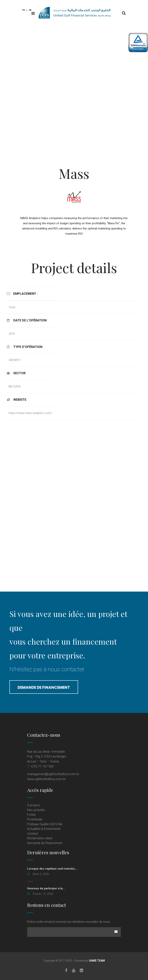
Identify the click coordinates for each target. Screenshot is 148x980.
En (30, 10)
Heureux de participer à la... (46, 888)
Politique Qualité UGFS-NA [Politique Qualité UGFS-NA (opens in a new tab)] (45, 824)
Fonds (31, 815)
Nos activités (36, 810)
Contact (33, 834)
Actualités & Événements (44, 829)
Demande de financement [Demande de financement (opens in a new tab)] (45, 843)
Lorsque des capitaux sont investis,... (52, 869)
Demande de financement (44, 687)
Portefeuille (35, 819)
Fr (24, 10)
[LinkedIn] (81, 970)
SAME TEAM (97, 961)
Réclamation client (40, 838)
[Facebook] (66, 970)
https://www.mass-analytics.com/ (30, 413)
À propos (33, 805)
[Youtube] (74, 970)
